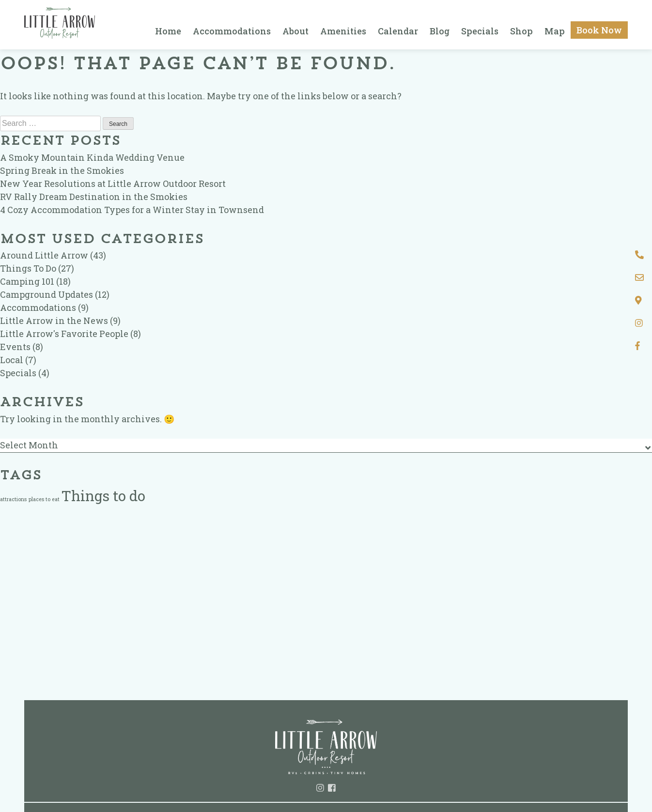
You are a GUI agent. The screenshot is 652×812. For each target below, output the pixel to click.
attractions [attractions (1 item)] (13, 499)
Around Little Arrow (44, 255)
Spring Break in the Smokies (62, 170)
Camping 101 (27, 281)
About (295, 31)
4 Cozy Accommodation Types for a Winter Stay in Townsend (132, 210)
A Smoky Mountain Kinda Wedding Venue (92, 157)
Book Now (599, 30)
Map (555, 31)
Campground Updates (47, 294)
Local (12, 360)
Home (168, 31)
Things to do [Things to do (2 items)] (103, 496)
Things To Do (28, 268)
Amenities (343, 31)
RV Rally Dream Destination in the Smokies (94, 197)
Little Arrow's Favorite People (64, 334)
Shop (521, 31)
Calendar (398, 31)
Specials (480, 31)
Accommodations (232, 31)
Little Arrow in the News (54, 321)
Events (15, 347)
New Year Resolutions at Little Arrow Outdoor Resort (113, 184)
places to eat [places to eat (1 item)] (44, 499)
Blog (440, 31)
